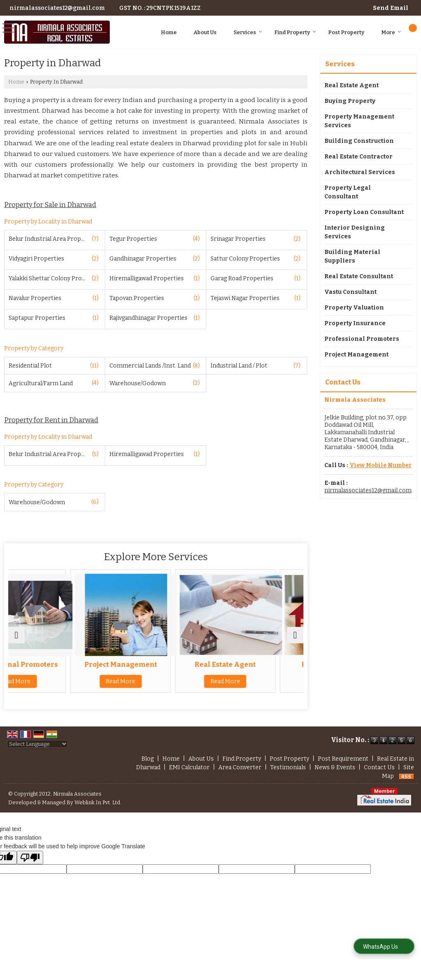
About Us (205, 32)
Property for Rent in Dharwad (51, 420)
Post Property (346, 32)
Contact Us (379, 767)
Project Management (156, 664)
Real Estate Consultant (359, 276)
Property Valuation (354, 308)
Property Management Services (359, 121)
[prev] (16, 635)
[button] (381, 465)
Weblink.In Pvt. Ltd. (98, 802)
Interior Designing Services (355, 232)
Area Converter (240, 767)
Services (248, 32)
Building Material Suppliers (352, 256)
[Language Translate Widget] (37, 744)
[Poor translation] (30, 858)
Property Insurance (355, 323)
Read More (56, 690)
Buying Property (350, 101)
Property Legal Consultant (348, 192)
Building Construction (359, 141)
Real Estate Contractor (359, 157)
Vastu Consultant (350, 292)
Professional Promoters (56, 668)
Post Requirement (343, 759)
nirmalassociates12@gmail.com (57, 8)
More (391, 32)
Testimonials (288, 767)
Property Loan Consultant (364, 212)
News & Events (335, 767)
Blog (148, 759)
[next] (295, 635)
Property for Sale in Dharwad (50, 205)
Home (169, 32)
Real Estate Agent (256, 664)
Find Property (295, 32)
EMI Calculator (189, 767)
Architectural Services (360, 172)
